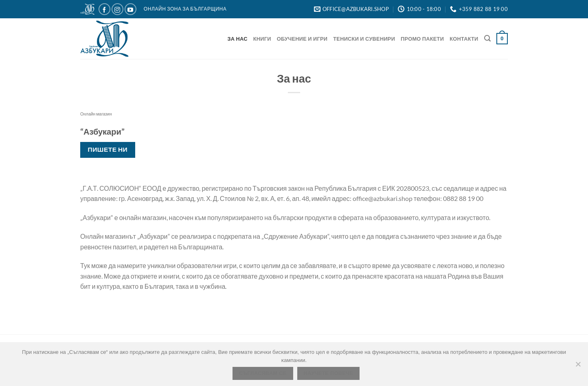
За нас (238, 39)
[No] (578, 366)
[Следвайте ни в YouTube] (131, 9)
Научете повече (328, 373)
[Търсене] (487, 38)
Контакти (464, 39)
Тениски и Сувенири (364, 39)
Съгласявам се (263, 373)
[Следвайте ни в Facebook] (104, 9)
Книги (262, 39)
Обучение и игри (302, 39)
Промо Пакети (422, 39)
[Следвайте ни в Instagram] (117, 9)
